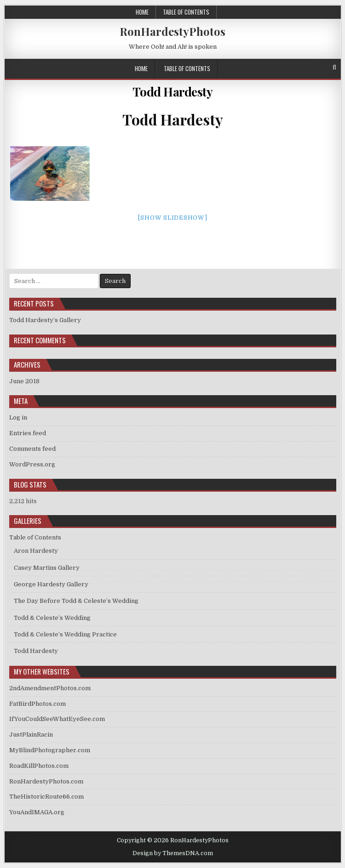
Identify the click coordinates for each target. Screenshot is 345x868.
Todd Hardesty (173, 92)
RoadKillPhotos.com (39, 766)
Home (142, 12)
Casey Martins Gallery (47, 568)
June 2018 (24, 381)
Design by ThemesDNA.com (173, 853)
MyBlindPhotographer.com (50, 750)
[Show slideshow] (173, 218)
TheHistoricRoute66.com (46, 797)
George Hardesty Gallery (51, 584)
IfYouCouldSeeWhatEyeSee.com (57, 719)
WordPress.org (32, 464)
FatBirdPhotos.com (37, 704)
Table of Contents (186, 12)
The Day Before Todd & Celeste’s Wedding (76, 601)
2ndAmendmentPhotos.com (50, 688)
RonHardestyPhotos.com (46, 781)
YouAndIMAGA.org (37, 812)
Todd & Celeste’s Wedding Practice (65, 634)
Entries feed (28, 433)
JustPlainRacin (31, 735)
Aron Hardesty (36, 551)
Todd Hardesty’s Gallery (45, 320)
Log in (18, 417)
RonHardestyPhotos (172, 31)
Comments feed (32, 449)
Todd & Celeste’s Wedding (52, 618)
